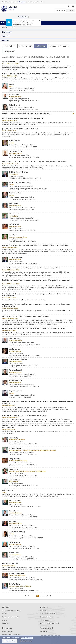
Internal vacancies (46, 617)
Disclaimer (6, 623)
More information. (27, 638)
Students (14, 2)
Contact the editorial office (11, 617)
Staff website (5, 27)
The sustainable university (49, 614)
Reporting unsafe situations (11, 635)
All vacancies (44, 620)
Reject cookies (27, 641)
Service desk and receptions (12, 610)
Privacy (5, 620)
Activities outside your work (50, 623)
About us (43, 610)
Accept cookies (10, 641)
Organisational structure (33, 2)
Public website (9, 46)
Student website (25, 46)
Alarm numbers (7, 631)
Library (43, 2)
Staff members (21, 2)
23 (47, 596)
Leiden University (6, 2)
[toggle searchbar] (73, 6)
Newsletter (44, 631)
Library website (10, 51)
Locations (5, 614)
